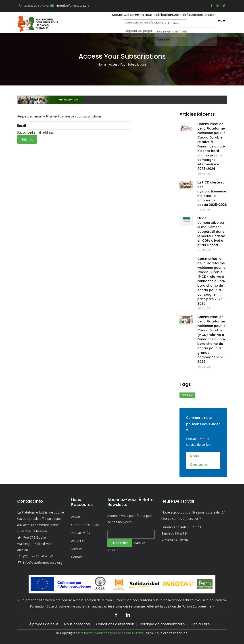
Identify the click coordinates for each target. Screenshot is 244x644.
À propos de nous (44, 624)
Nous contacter (199, 460)
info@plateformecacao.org (70, 6)
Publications (147, 20)
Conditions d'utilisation (115, 624)
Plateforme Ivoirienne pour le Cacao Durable (110, 633)
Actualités (170, 20)
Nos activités (81, 533)
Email (22, 125)
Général (187, 395)
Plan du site (200, 624)
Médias (189, 20)
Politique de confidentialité (162, 624)
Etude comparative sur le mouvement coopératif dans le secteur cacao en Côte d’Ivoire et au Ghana (211, 232)
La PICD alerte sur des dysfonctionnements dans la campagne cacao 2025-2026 (212, 194)
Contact (206, 20)
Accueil (90, 20)
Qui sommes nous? (117, 20)
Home (102, 64)
